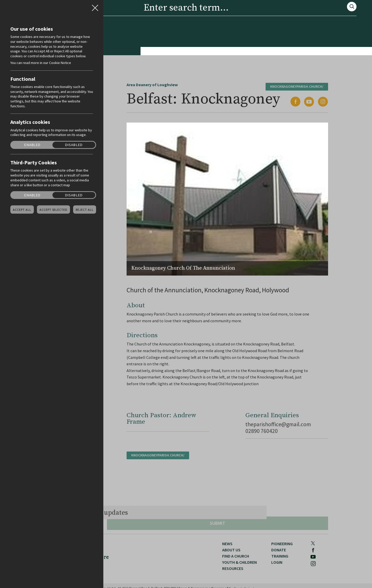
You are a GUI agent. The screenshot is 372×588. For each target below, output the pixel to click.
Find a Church (120, 45)
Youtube (313, 29)
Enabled (32, 145)
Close (95, 6)
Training (304, 45)
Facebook (301, 29)
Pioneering (243, 45)
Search (313, 14)
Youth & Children (165, 45)
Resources (207, 45)
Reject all (85, 210)
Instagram (326, 29)
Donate (275, 45)
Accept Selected (53, 210)
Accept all (22, 210)
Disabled (74, 145)
